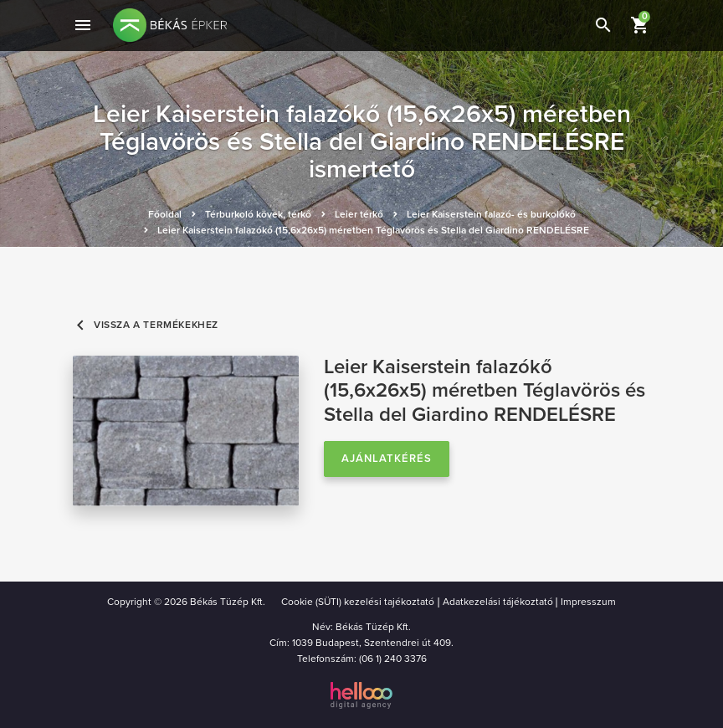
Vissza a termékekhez (146, 325)
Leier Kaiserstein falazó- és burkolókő (491, 214)
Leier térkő (359, 214)
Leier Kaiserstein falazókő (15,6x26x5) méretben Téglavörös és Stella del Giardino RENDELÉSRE (373, 230)
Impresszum (588, 602)
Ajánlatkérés (387, 459)
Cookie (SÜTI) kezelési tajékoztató (358, 602)
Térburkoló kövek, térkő (258, 214)
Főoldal (165, 214)
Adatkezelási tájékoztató (498, 602)
